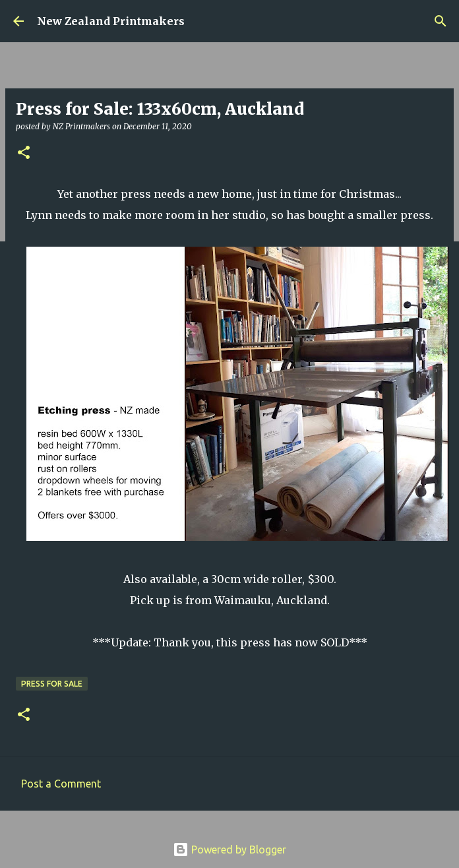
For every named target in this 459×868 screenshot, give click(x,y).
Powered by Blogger (229, 850)
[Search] (441, 21)
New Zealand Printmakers (111, 21)
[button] (24, 153)
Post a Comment (61, 784)
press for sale (52, 684)
